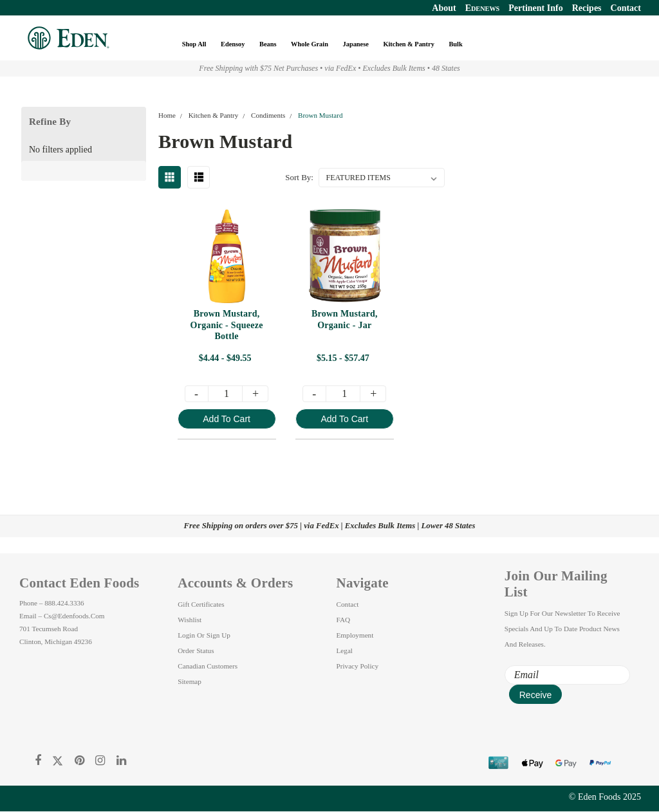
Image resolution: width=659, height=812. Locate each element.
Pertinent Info (535, 8)
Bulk (456, 44)
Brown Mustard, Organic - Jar (346, 320)
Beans (269, 44)
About (444, 8)
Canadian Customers (208, 666)
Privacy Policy (358, 666)
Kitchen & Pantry (409, 44)
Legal (345, 651)
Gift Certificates (201, 604)
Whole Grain (310, 44)
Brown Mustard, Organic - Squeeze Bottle (227, 326)
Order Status (196, 651)
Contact (626, 8)
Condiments (268, 115)
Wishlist (190, 620)
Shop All (195, 44)
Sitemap (190, 681)
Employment (355, 635)
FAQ (344, 620)
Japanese (357, 44)
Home (167, 115)
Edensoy (234, 44)
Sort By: (299, 177)
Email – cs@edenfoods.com (62, 616)
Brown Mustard (320, 115)
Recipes (587, 8)
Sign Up (218, 635)
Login (186, 635)
